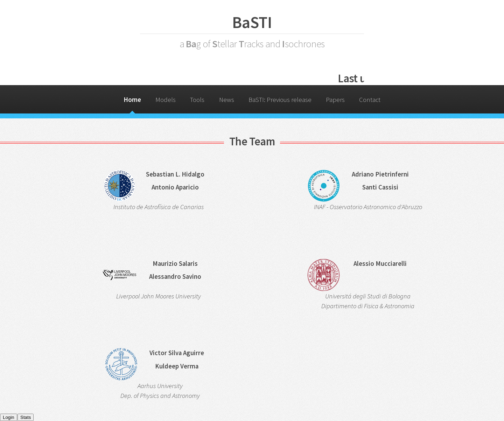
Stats (26, 417)
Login (9, 417)
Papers (335, 100)
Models (166, 100)
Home (132, 100)
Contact (370, 100)
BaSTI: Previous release (280, 100)
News (227, 100)
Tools (197, 100)
